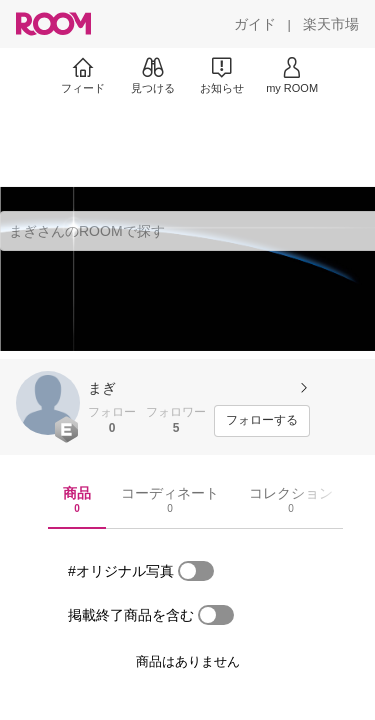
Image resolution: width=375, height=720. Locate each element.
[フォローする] (262, 421)
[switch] (196, 571)
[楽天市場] (331, 24)
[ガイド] (255, 24)
